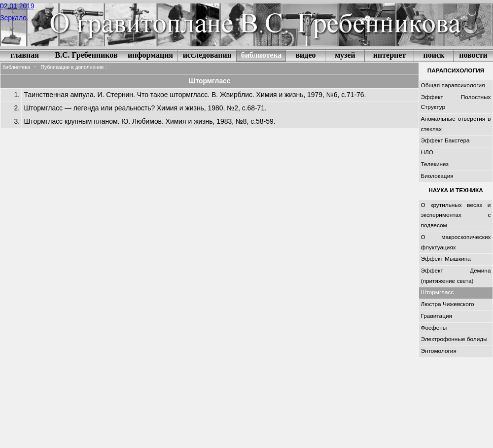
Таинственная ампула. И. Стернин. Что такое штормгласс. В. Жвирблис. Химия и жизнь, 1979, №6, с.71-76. (195, 95)
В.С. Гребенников (86, 55)
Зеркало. (14, 18)
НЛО (427, 152)
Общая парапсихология (453, 85)
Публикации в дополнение (72, 67)
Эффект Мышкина (446, 259)
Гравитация (437, 316)
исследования (207, 55)
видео (305, 55)
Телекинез (435, 164)
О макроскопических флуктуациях (456, 242)
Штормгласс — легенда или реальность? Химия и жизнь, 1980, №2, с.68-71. (145, 108)
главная (25, 55)
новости (473, 55)
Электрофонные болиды (454, 339)
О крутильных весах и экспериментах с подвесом (456, 215)
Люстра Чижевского (448, 304)
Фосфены (434, 328)
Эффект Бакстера (445, 140)
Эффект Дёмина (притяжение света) (456, 276)
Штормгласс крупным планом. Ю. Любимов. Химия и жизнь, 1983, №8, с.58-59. (150, 121)
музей (345, 55)
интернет (389, 55)
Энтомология (439, 351)
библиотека (262, 55)
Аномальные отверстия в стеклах (456, 124)
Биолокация (437, 176)
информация (150, 55)
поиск (434, 55)
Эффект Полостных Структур (456, 102)
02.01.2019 (17, 6)
